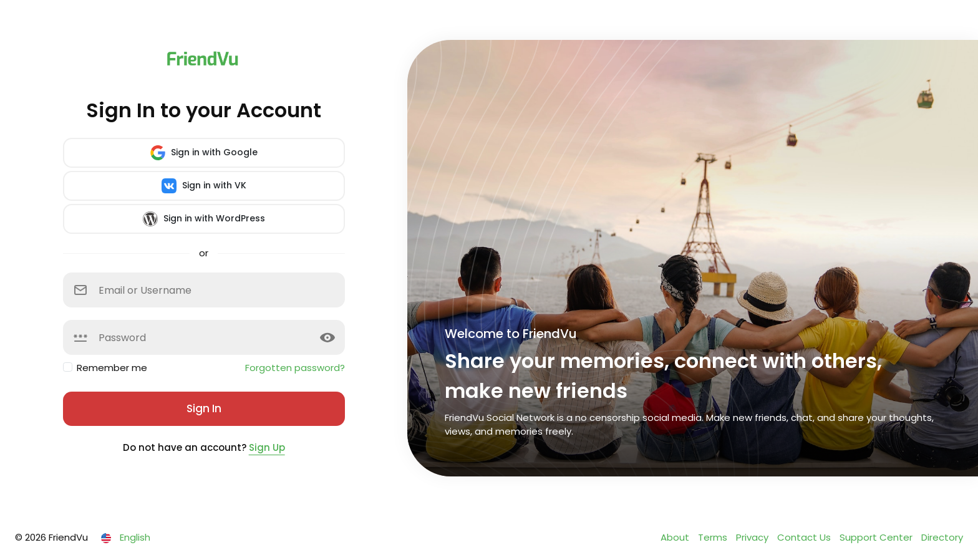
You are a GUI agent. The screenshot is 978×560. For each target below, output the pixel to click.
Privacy (753, 537)
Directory (942, 537)
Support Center (877, 537)
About (676, 537)
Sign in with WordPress (204, 219)
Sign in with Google (204, 153)
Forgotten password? (295, 368)
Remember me (112, 368)
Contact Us (805, 537)
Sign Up (267, 447)
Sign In (204, 408)
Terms (714, 537)
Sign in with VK (204, 186)
